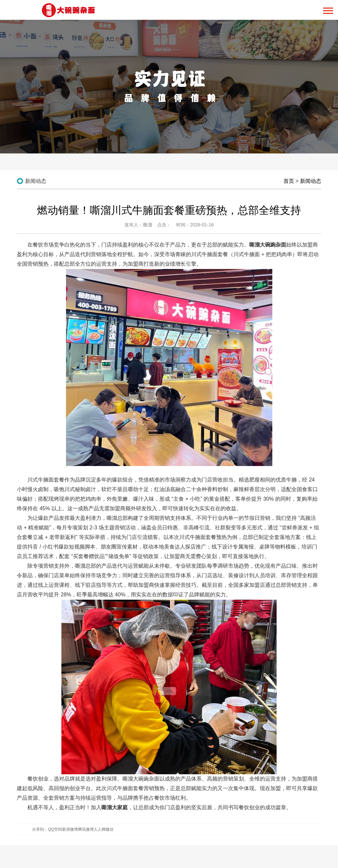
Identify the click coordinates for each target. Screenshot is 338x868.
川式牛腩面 (41, 480)
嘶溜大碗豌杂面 (141, 779)
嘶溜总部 (117, 518)
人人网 (100, 829)
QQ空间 (55, 829)
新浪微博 (70, 829)
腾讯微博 (86, 829)
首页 (289, 181)
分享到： (40, 829)
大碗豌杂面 (273, 245)
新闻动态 (311, 181)
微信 (110, 829)
